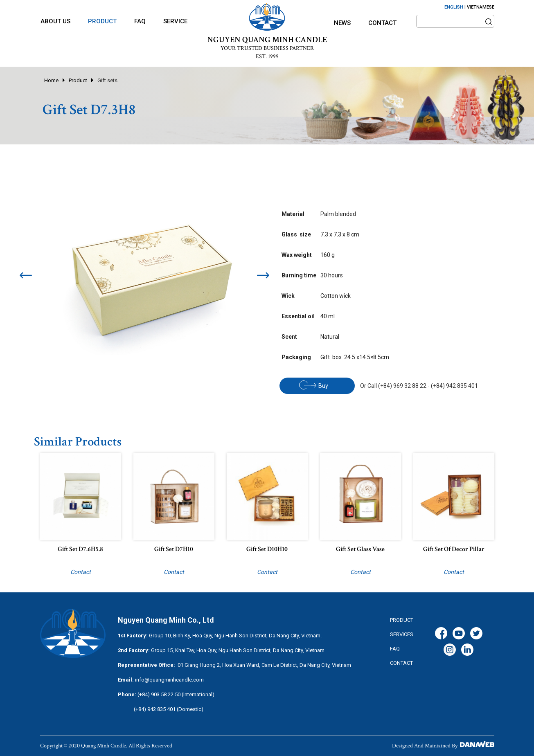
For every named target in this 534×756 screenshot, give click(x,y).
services (402, 634)
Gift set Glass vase (360, 549)
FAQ (395, 649)
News (342, 23)
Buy (314, 385)
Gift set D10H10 (267, 549)
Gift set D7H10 (174, 549)
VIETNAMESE (481, 7)
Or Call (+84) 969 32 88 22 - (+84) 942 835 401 (419, 386)
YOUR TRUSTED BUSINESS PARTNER (267, 48)
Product (78, 80)
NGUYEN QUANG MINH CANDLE (267, 40)
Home (51, 80)
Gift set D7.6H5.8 (80, 549)
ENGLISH (454, 7)
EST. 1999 (267, 56)
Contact (382, 23)
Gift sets (107, 80)
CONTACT (401, 663)
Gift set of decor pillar (454, 549)
